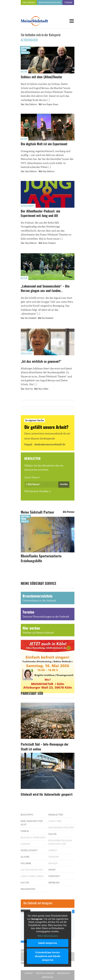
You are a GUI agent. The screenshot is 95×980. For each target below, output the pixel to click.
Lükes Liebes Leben (32, 876)
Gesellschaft (27, 354)
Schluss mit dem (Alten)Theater (42, 77)
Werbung (54, 883)
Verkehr (54, 857)
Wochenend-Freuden (36, 491)
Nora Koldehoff (31, 318)
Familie (25, 831)
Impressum (47, 977)
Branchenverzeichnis (50, 3)
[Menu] (72, 21)
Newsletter (56, 815)
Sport (52, 870)
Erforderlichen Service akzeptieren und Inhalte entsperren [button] (47, 956)
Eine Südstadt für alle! (32, 823)
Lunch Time (31, 478)
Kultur (24, 72)
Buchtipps (27, 815)
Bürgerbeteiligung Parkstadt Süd (60, 842)
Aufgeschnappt (28, 206)
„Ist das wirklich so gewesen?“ (41, 362)
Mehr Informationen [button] (48, 936)
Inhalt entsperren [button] (47, 943)
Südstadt (54, 876)
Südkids (25, 844)
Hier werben (29, 3)
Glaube (25, 857)
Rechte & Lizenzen (45, 973)
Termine (68, 3)
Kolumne (26, 863)
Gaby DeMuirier (31, 104)
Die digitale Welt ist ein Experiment (44, 144)
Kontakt (29, 973)
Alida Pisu (29, 389)
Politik (53, 834)
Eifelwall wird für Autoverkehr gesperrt (47, 795)
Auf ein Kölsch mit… (33, 870)
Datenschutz (64, 973)
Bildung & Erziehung (33, 838)
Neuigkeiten (28, 889)
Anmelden (64, 484)
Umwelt (53, 850)
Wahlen (53, 863)
